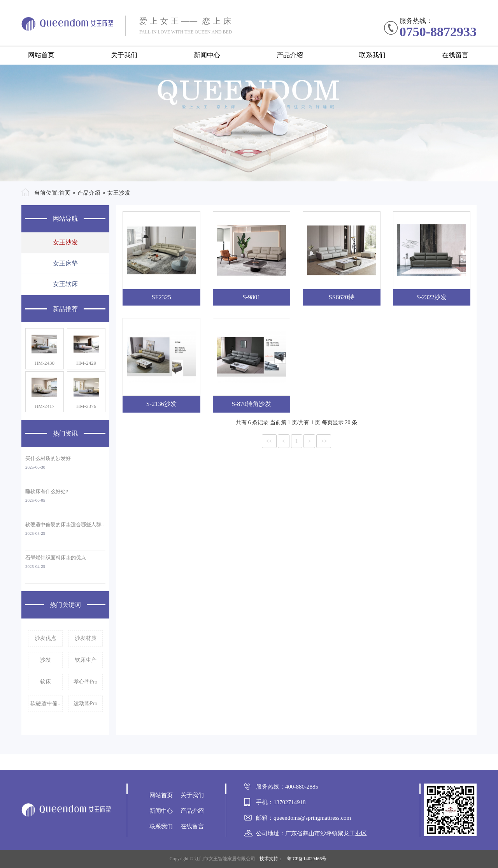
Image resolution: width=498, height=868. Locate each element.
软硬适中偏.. (45, 704)
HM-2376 (86, 406)
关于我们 (124, 55)
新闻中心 (207, 55)
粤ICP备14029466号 (307, 859)
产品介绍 (290, 55)
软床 (46, 682)
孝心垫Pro (85, 682)
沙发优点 (46, 638)
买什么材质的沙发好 (48, 458)
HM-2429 (86, 363)
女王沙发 (119, 193)
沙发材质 (86, 638)
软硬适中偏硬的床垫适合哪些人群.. (65, 524)
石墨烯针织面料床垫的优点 (56, 558)
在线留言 (455, 55)
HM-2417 (45, 406)
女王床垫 (65, 263)
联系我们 (372, 55)
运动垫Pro (85, 704)
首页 (65, 193)
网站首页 (41, 55)
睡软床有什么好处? (47, 491)
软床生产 (86, 660)
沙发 (46, 660)
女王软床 (65, 284)
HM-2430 (45, 363)
